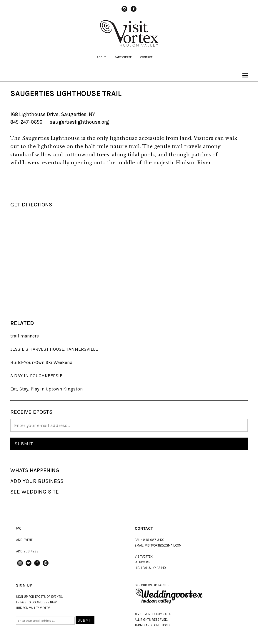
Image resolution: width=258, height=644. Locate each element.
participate (123, 57)
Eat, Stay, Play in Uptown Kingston (46, 389)
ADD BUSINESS (27, 551)
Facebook (134, 11)
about (101, 57)
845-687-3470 (154, 540)
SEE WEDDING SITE (35, 492)
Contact (146, 57)
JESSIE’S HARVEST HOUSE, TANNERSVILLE (54, 349)
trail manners (25, 336)
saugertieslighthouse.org (79, 122)
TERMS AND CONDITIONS (152, 625)
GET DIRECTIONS (31, 205)
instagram (124, 11)
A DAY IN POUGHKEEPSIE (36, 376)
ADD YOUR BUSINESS (37, 481)
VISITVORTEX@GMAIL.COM (163, 546)
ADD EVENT (24, 540)
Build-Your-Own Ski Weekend (41, 362)
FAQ (19, 528)
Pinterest (46, 566)
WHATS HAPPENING (35, 470)
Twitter (29, 566)
